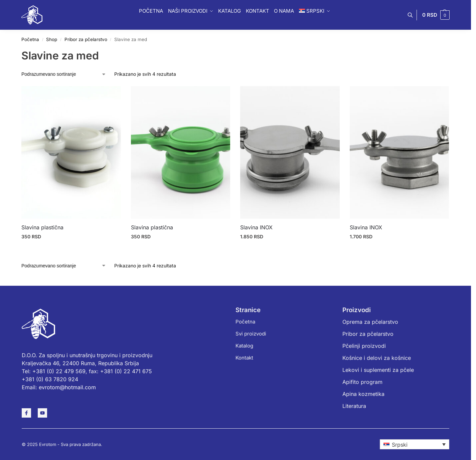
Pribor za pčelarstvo (86, 39)
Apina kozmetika (363, 394)
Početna (30, 39)
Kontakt (244, 358)
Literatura (354, 406)
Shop (52, 39)
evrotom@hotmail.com (67, 387)
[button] (436, 15)
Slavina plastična (42, 227)
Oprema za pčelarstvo (370, 322)
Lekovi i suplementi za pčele (378, 370)
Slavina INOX (256, 227)
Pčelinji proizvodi (364, 346)
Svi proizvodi (251, 334)
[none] (415, 444)
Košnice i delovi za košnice (377, 358)
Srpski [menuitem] (400, 445)
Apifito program (362, 382)
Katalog (244, 346)
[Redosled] (64, 74)
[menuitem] (415, 444)
